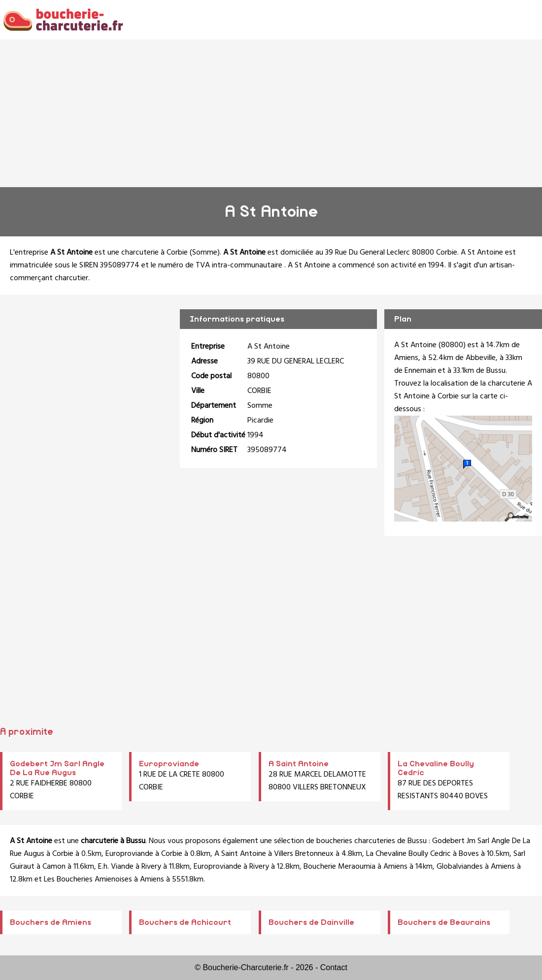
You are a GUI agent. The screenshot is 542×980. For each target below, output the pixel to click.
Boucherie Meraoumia (339, 867)
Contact (334, 967)
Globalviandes (460, 867)
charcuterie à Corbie (154, 253)
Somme (205, 253)
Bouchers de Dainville (311, 922)
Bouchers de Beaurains (444, 922)
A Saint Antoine (299, 764)
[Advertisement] (271, 113)
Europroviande (169, 764)
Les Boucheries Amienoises (88, 880)
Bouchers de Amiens (51, 922)
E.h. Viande (116, 867)
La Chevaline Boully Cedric (408, 854)
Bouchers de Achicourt (185, 922)
